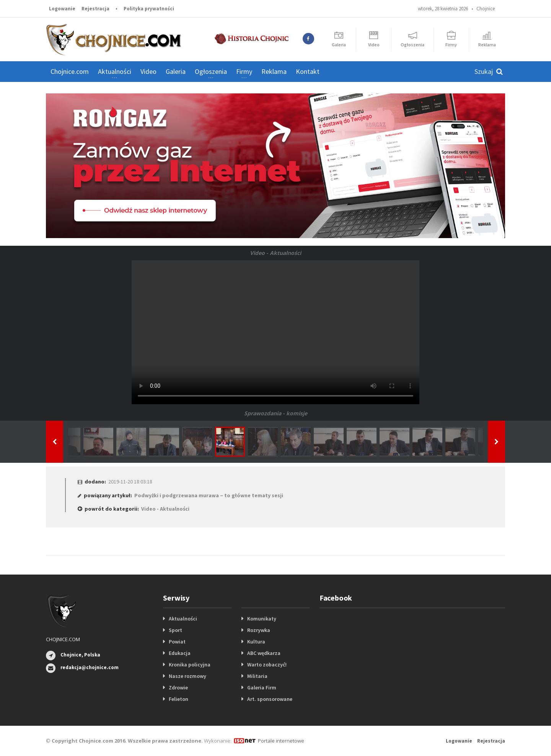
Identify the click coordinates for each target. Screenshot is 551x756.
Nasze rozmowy (187, 676)
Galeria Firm (262, 687)
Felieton (179, 699)
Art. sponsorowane (270, 699)
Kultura (256, 642)
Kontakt (308, 71)
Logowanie (62, 9)
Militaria (257, 676)
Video (148, 71)
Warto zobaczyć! (267, 665)
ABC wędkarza (264, 653)
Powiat (177, 642)
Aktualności (183, 619)
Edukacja (180, 653)
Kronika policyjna (190, 665)
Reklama (274, 71)
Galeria (176, 71)
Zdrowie (178, 687)
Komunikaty (262, 619)
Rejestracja (95, 9)
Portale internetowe (281, 741)
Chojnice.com (70, 71)
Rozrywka (259, 630)
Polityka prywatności (149, 9)
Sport (175, 630)
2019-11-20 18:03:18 (130, 482)
